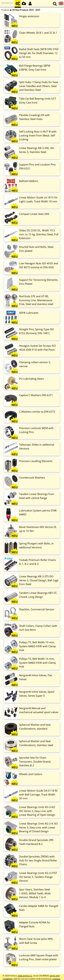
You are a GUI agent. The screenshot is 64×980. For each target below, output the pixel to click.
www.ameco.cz (25, 976)
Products (6, 10)
